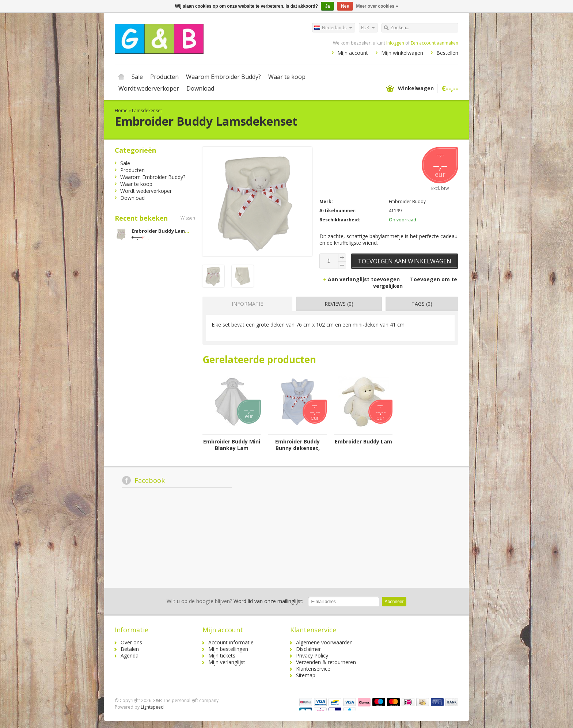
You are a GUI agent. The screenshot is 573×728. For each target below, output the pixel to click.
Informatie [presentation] (247, 304)
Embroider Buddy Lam (363, 442)
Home (121, 77)
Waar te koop (287, 77)
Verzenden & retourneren (326, 662)
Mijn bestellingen (228, 649)
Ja (327, 6)
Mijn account (353, 53)
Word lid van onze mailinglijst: (235, 601)
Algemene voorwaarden (324, 642)
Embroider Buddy (407, 201)
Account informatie (231, 642)
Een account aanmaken (435, 43)
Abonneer (394, 602)
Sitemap (306, 675)
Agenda (130, 655)
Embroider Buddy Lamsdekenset (171, 231)
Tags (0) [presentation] (422, 304)
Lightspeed (152, 707)
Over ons (131, 642)
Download (200, 88)
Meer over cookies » (377, 6)
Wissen (188, 218)
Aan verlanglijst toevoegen (362, 279)
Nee (345, 6)
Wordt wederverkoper (149, 88)
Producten (164, 77)
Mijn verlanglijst (227, 662)
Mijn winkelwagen (402, 53)
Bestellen (447, 53)
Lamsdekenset (147, 110)
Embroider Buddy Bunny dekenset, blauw (297, 445)
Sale (137, 77)
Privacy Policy (312, 655)
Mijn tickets (222, 655)
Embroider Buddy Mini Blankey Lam (232, 445)
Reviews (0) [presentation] (339, 304)
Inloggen (395, 43)
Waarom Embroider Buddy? (223, 77)
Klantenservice (313, 669)
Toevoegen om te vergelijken (415, 283)
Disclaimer (308, 649)
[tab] (246, 304)
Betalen (130, 649)
